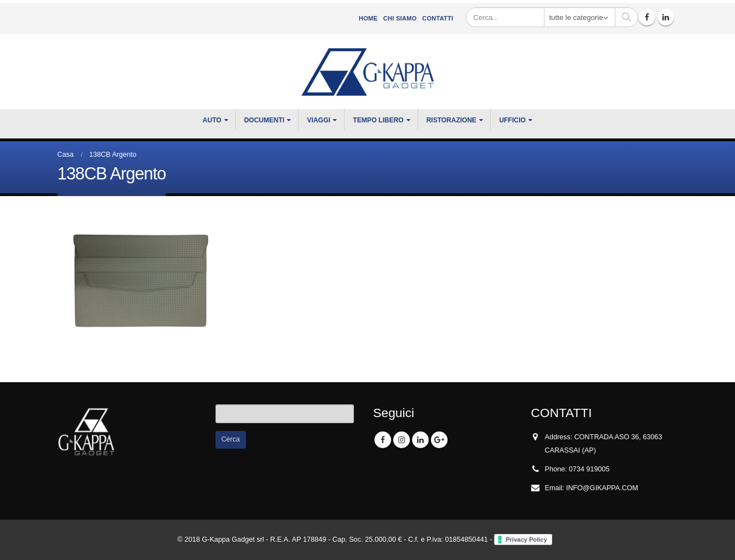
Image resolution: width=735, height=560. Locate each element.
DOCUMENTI (264, 120)
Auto (212, 120)
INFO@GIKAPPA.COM (602, 488)
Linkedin (420, 440)
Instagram (402, 440)
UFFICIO (512, 120)
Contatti (438, 18)
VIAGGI (318, 120)
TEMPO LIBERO (378, 120)
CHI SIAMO (400, 18)
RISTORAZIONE (451, 120)
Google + (439, 440)
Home (368, 18)
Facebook (383, 440)
